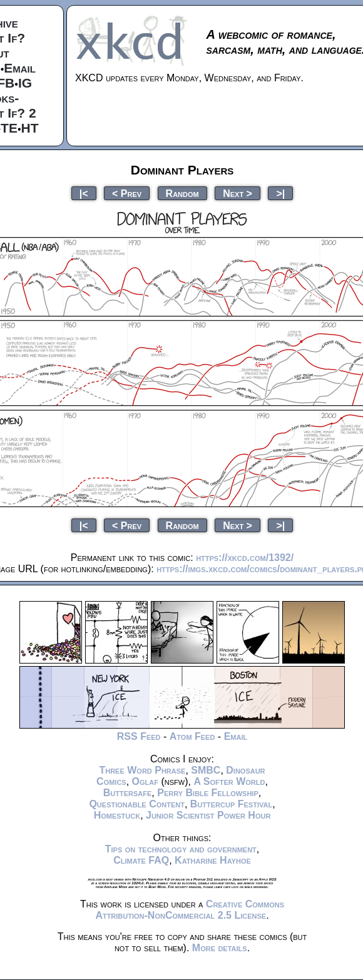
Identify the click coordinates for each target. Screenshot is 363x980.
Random (182, 193)
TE (9, 128)
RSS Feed (139, 736)
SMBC (206, 770)
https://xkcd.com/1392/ (245, 558)
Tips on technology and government (181, 849)
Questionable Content (137, 804)
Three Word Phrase (142, 770)
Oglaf (145, 781)
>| (280, 193)
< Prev (127, 193)
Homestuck (117, 815)
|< (84, 193)
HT (30, 128)
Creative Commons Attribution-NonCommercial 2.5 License (190, 910)
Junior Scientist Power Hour (208, 815)
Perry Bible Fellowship (208, 793)
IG (25, 83)
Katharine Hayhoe (213, 860)
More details (220, 948)
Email (20, 68)
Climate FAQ (141, 860)
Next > (238, 193)
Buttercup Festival (231, 804)
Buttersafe (128, 793)
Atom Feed (192, 736)
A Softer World (229, 781)
